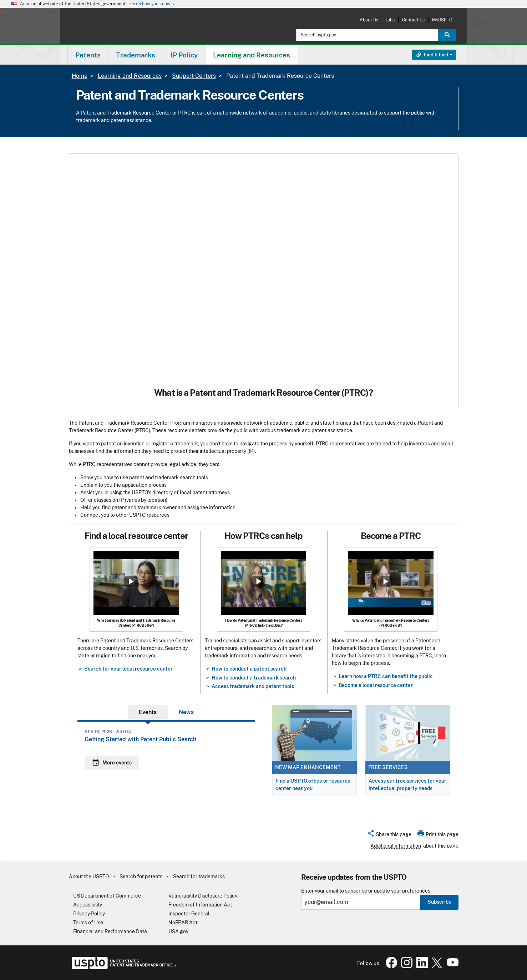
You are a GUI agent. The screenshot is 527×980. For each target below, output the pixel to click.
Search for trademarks (199, 877)
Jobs (390, 20)
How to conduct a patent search (249, 669)
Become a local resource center (376, 685)
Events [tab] (148, 712)
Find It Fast (432, 55)
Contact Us (413, 20)
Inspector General (189, 914)
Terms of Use (88, 923)
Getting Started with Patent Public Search (140, 739)
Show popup (131, 581)
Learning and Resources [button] (252, 55)
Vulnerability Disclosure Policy (203, 896)
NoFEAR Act (183, 923)
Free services (388, 767)
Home (80, 76)
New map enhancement (308, 767)
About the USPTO (89, 877)
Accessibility (88, 905)
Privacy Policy (89, 914)
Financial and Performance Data (110, 931)
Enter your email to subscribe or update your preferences (366, 891)
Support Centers (194, 76)
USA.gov (178, 931)
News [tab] (186, 712)
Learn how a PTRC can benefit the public (386, 676)
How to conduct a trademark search (254, 678)
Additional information (396, 846)
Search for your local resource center (128, 669)
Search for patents (141, 877)
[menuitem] (88, 55)
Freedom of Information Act (200, 905)
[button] (389, 835)
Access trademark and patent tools (253, 686)
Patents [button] (88, 55)
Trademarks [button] (136, 55)
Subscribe (439, 902)
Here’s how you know (152, 4)
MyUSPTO (442, 20)
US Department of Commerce (107, 896)
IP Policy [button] (184, 55)
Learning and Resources (130, 76)
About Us (369, 20)
